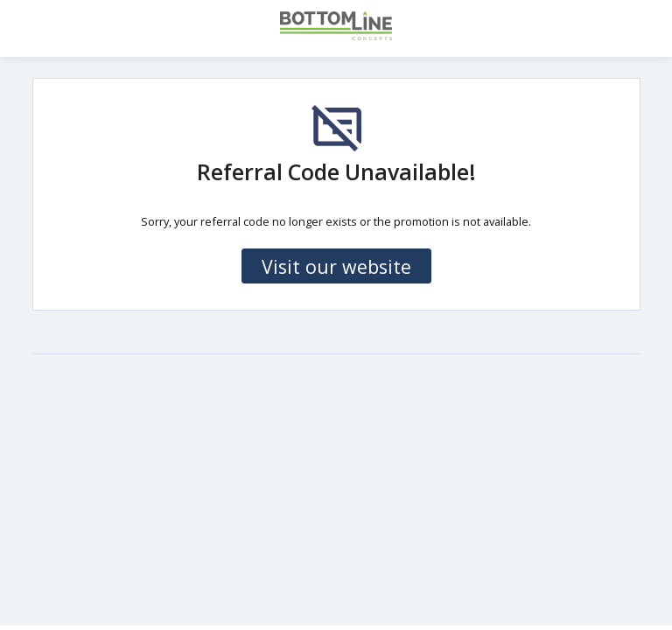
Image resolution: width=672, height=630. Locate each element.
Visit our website (336, 266)
